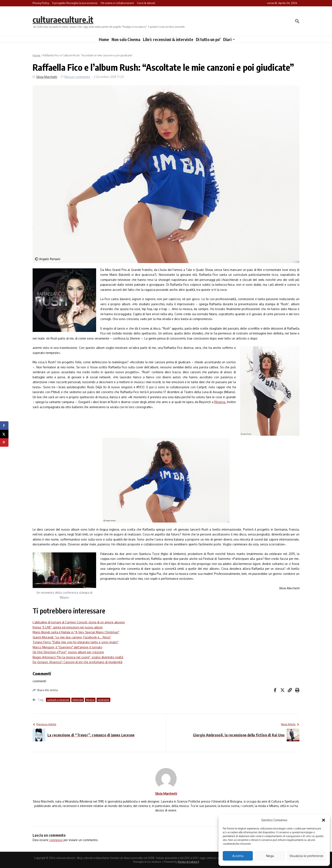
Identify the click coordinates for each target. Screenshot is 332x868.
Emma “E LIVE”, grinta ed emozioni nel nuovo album (68, 627)
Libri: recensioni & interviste (168, 39)
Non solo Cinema (126, 39)
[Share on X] (4, 434)
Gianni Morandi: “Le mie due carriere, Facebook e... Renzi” (72, 637)
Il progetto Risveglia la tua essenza (75, 3)
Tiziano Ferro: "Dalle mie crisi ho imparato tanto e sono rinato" (75, 642)
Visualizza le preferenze (306, 856)
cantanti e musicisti (58, 700)
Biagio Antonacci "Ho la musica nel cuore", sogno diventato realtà (78, 657)
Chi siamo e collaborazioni (117, 3)
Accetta (238, 856)
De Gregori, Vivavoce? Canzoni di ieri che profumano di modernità (77, 662)
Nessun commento (77, 77)
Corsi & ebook (146, 3)
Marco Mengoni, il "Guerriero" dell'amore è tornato (67, 647)
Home (104, 39)
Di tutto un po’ (208, 39)
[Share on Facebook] (4, 426)
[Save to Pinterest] (4, 442)
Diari (229, 39)
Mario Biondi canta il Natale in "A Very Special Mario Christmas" (76, 632)
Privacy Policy (41, 3)
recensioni (103, 700)
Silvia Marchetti (47, 77)
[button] (324, 820)
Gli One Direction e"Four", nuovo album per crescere (68, 652)
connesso (56, 840)
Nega (270, 856)
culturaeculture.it (63, 19)
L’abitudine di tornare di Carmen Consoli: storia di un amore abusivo (79, 622)
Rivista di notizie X (188, 862)
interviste (78, 700)
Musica (90, 700)
